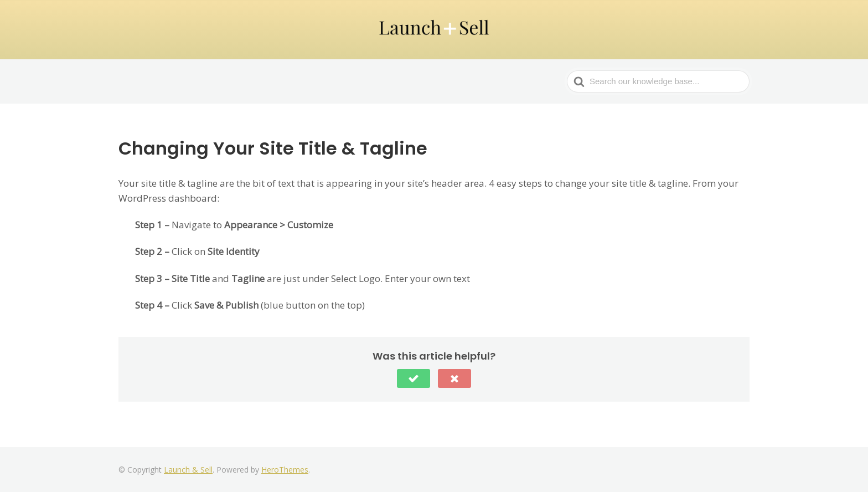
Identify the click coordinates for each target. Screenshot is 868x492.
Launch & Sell (188, 470)
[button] (414, 378)
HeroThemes (285, 470)
